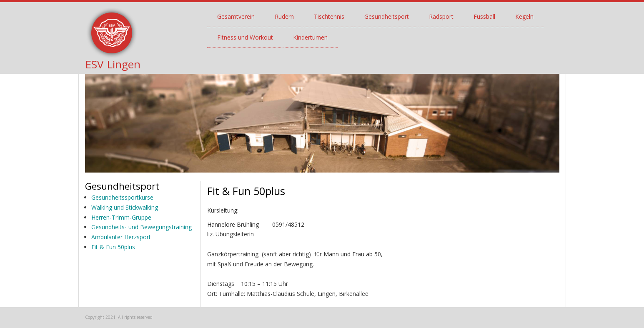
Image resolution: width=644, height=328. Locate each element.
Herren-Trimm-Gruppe (121, 217)
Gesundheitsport (387, 16)
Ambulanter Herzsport (121, 237)
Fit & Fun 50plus (113, 247)
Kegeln (524, 16)
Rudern (284, 16)
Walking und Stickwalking (125, 207)
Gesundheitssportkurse (122, 197)
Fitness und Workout (245, 37)
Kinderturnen (310, 37)
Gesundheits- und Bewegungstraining (142, 227)
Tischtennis (329, 16)
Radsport (441, 16)
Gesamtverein (236, 16)
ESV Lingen (113, 64)
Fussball (484, 16)
